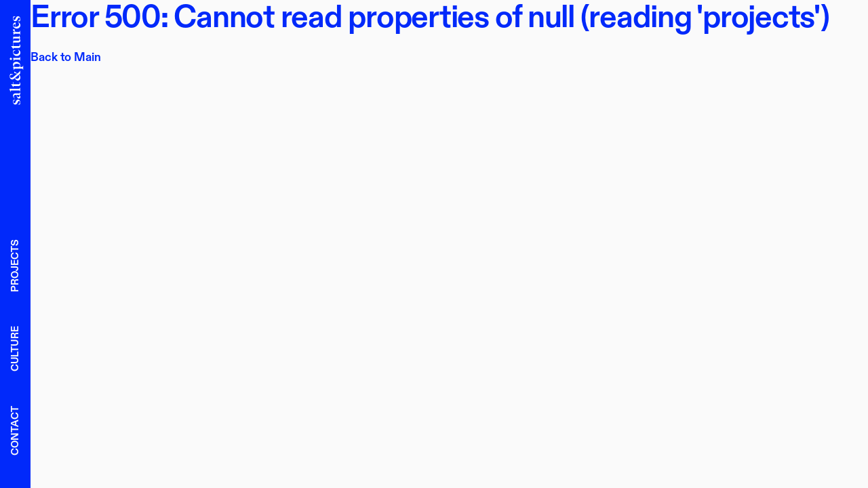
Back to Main (66, 57)
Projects (15, 266)
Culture (15, 349)
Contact (15, 431)
